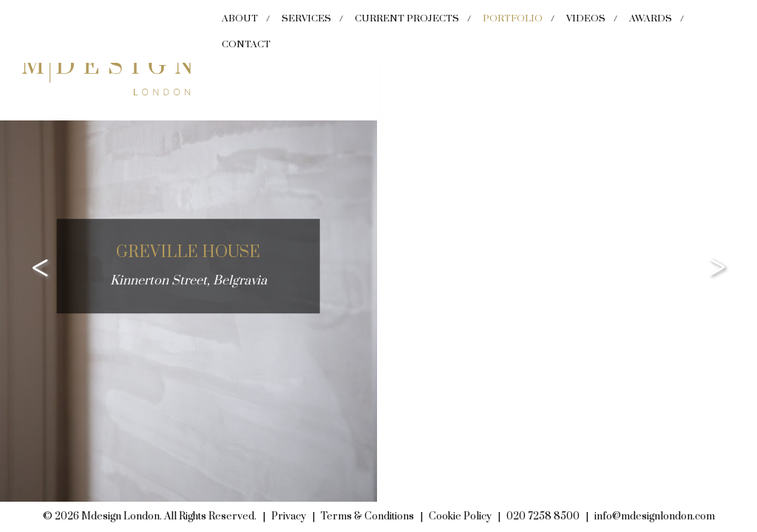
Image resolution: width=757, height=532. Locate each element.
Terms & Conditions (367, 516)
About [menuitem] (240, 18)
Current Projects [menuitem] (407, 18)
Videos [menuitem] (586, 18)
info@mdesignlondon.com (655, 516)
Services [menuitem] (306, 18)
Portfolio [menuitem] (513, 18)
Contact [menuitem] (246, 44)
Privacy (289, 516)
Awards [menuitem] (651, 18)
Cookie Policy (460, 516)
